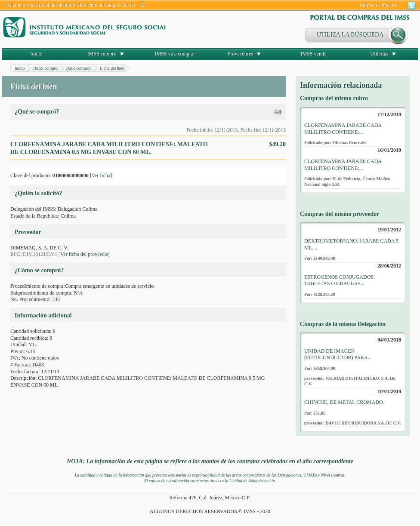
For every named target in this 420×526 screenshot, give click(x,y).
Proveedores (240, 54)
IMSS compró (102, 54)
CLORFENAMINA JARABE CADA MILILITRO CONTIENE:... (343, 129)
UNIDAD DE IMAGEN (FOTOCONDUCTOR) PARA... (338, 354)
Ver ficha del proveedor (85, 254)
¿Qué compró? (79, 68)
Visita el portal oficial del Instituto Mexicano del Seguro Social (70, 5)
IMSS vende (314, 54)
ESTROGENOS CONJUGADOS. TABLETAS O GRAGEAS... (340, 280)
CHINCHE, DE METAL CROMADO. (344, 402)
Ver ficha (101, 175)
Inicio (37, 54)
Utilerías (379, 54)
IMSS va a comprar (175, 54)
